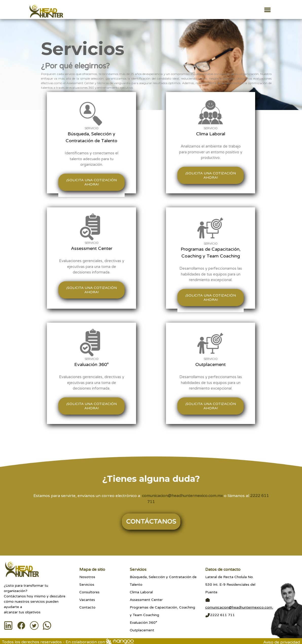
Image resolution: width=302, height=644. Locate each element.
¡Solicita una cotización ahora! (92, 182)
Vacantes (87, 600)
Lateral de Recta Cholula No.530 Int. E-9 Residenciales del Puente (230, 585)
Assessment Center (146, 600)
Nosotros (87, 577)
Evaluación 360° (143, 623)
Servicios (87, 585)
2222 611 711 (220, 615)
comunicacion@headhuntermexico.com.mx (182, 496)
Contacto (87, 607)
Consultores (89, 592)
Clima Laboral (141, 592)
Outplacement (142, 630)
